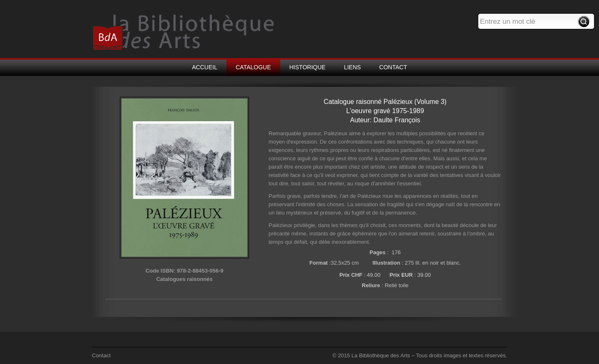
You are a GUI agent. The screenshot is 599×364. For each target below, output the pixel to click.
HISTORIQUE (308, 67)
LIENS (352, 67)
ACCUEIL (205, 67)
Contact (101, 355)
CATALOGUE (253, 67)
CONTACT (393, 67)
